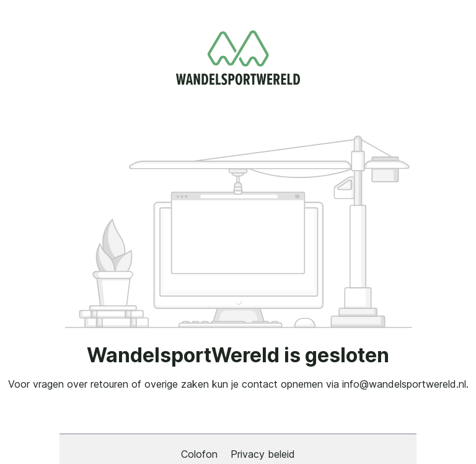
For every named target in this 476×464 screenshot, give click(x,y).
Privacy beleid (263, 454)
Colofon (201, 454)
